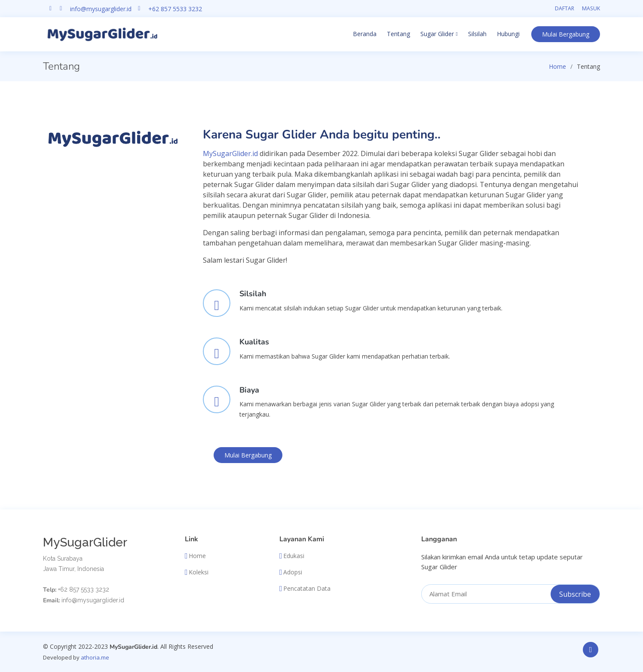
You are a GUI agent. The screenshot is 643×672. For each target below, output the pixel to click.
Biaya (249, 390)
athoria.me (95, 657)
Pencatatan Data (307, 589)
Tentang (398, 34)
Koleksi (199, 572)
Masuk (591, 8)
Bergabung (566, 34)
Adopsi (293, 572)
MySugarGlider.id (230, 153)
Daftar (565, 8)
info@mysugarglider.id (101, 9)
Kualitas (254, 342)
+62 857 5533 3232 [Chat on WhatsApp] (175, 9)
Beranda (365, 34)
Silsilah (477, 34)
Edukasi (294, 556)
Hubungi (508, 34)
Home (557, 66)
